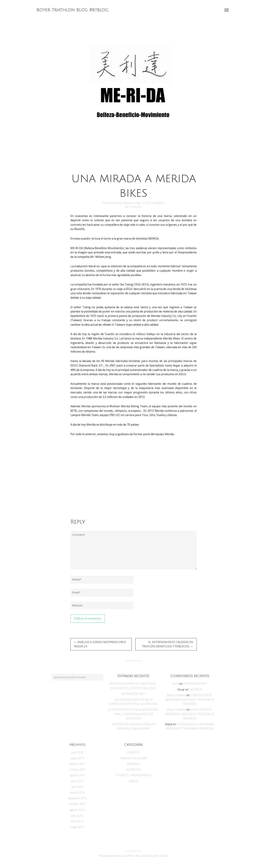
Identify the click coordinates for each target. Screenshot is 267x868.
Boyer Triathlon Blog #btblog (72, 10)
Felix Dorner (161, 856)
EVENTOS (133, 752)
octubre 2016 (77, 770)
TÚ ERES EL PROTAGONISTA (133, 775)
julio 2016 (77, 781)
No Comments (133, 207)
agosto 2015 (77, 810)
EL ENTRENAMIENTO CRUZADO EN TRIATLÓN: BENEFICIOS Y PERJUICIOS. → (167, 644)
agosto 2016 (77, 775)
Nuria (175, 684)
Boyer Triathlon (123, 203)
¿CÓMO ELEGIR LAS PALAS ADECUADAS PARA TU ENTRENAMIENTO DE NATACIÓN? (133, 714)
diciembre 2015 (77, 798)
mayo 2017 (77, 758)
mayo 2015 (77, 827)
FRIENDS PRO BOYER (133, 758)
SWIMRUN (196, 689)
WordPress (128, 856)
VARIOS (133, 781)
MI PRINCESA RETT (133, 694)
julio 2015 (77, 816)
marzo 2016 (77, 792)
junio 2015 (77, 821)
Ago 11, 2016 (144, 203)
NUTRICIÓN (133, 770)
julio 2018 (77, 752)
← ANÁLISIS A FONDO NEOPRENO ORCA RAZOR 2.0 (100, 644)
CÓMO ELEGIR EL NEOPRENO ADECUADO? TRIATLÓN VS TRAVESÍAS (190, 699)
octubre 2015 (77, 804)
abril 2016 (77, 787)
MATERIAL (159, 203)
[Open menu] (227, 10)
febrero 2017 (77, 764)
